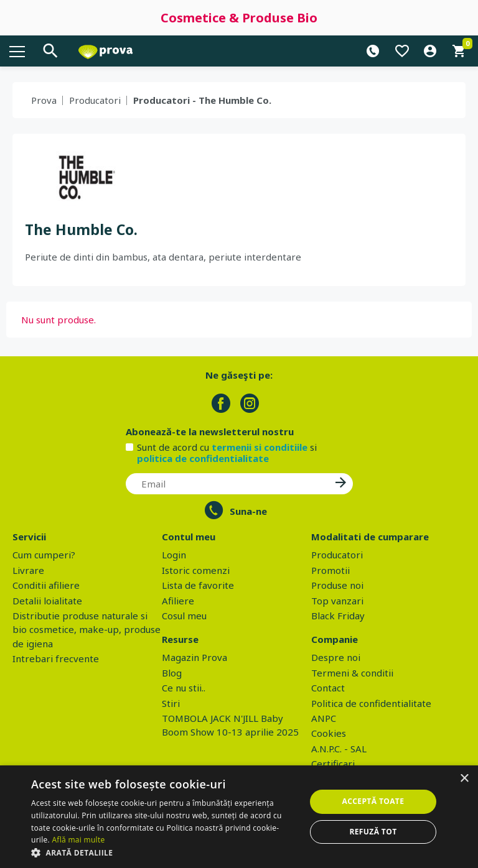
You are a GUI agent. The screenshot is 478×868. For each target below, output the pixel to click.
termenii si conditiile (260, 447)
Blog (172, 673)
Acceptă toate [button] (373, 801)
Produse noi (337, 585)
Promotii (330, 570)
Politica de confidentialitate (371, 703)
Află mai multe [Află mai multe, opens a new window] (78, 840)
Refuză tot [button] (373, 832)
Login (174, 555)
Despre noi (336, 657)
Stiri (171, 703)
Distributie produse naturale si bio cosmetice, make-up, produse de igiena (87, 630)
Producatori (95, 100)
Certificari (333, 764)
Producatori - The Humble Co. (202, 100)
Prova (44, 100)
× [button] (464, 779)
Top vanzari (337, 601)
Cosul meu (184, 616)
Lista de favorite (198, 585)
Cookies (329, 733)
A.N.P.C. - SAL (339, 749)
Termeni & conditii (352, 673)
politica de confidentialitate (203, 458)
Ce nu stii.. (184, 688)
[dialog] (239, 817)
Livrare (28, 570)
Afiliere (178, 601)
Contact (328, 688)
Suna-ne (248, 511)
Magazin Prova (194, 657)
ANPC (324, 718)
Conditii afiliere (46, 585)
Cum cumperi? (44, 555)
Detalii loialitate (47, 601)
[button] (164, 852)
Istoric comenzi (196, 570)
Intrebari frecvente (56, 658)
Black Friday (338, 616)
